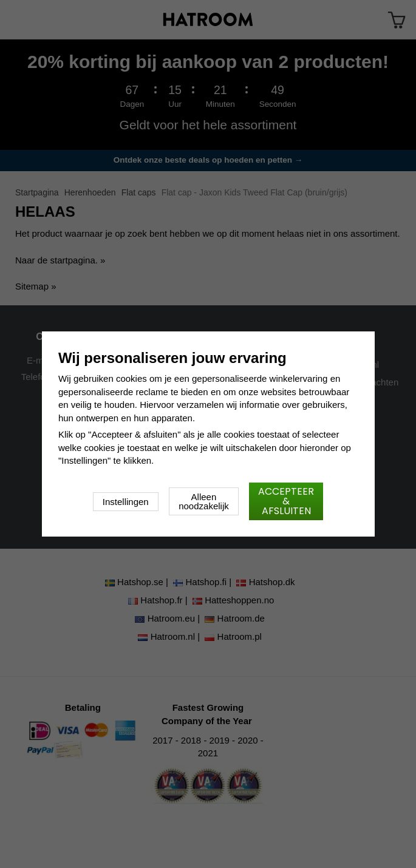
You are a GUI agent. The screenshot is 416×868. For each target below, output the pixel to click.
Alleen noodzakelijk (204, 501)
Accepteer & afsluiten (286, 501)
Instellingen (126, 502)
